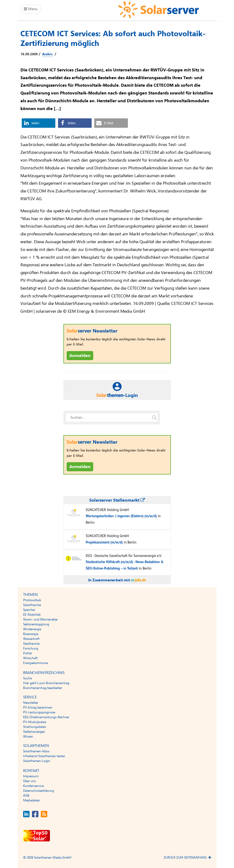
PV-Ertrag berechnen (38, 707)
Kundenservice (33, 786)
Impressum (31, 776)
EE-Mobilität (32, 615)
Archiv (47, 54)
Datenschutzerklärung (39, 791)
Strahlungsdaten (35, 727)
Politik (28, 653)
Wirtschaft (30, 658)
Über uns (29, 781)
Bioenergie (31, 634)
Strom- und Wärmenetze (40, 619)
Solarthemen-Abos (36, 751)
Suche (27, 678)
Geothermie (31, 644)
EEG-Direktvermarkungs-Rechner (46, 717)
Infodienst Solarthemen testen (44, 756)
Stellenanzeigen (34, 732)
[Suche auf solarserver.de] (154, 418)
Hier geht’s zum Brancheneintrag (46, 683)
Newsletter (31, 703)
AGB (26, 796)
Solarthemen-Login (37, 761)
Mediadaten (32, 800)
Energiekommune (35, 663)
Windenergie (32, 629)
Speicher (29, 610)
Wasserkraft (31, 639)
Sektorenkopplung (36, 624)
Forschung (31, 648)
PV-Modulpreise (35, 722)
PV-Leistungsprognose (39, 712)
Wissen (28, 736)
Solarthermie (32, 605)
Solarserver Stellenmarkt (117, 500)
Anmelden (80, 356)
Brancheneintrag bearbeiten (43, 688)
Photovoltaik (32, 600)
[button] (39, 123)
